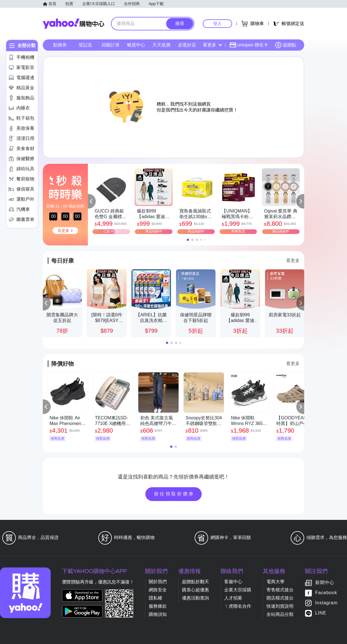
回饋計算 (111, 45)
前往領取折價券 (174, 494)
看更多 (212, 45)
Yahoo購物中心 (74, 24)
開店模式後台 (280, 598)
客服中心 (233, 582)
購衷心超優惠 (195, 590)
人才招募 (233, 598)
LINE (321, 613)
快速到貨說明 (280, 606)
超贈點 (286, 45)
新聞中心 (325, 583)
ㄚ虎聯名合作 (238, 606)
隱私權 (155, 598)
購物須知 (158, 614)
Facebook (326, 593)
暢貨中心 (136, 45)
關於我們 (158, 582)
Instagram (326, 603)
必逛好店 (187, 45)
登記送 (85, 45)
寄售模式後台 (280, 590)
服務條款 (158, 606)
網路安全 (158, 590)
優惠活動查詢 (195, 598)
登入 (217, 24)
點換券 (60, 45)
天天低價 (161, 45)
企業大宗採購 (238, 590)
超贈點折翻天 (195, 582)
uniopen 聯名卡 (249, 45)
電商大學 (275, 582)
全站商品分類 (280, 614)
